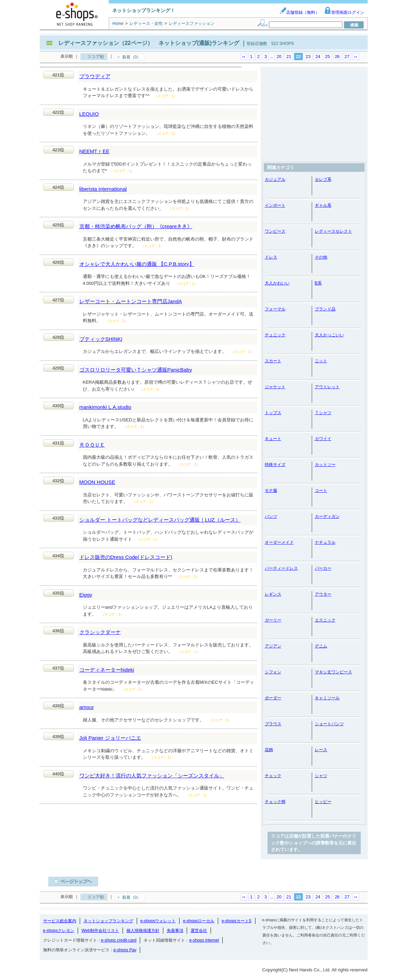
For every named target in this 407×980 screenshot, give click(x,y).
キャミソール (327, 698)
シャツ (321, 776)
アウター (323, 594)
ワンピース (275, 231)
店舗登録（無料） (299, 12)
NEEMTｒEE (95, 151)
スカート (273, 361)
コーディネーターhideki (107, 670)
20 (279, 57)
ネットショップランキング (108, 921)
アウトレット (327, 387)
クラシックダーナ (100, 632)
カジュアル (275, 179)
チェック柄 (275, 802)
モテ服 (271, 491)
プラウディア (95, 76)
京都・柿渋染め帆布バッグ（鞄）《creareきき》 (136, 226)
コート (321, 491)
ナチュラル (325, 542)
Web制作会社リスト (100, 931)
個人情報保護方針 (143, 931)
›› (356, 57)
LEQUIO (89, 114)
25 (328, 57)
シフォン (273, 672)
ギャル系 (323, 205)
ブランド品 (325, 309)
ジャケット (275, 387)
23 (308, 57)
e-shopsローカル (199, 921)
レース (321, 750)
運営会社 (199, 931)
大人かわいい (277, 283)
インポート (275, 205)
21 (289, 57)
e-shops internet (204, 940)
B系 (318, 283)
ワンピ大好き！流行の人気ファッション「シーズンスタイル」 (152, 776)
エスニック (325, 620)
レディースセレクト (333, 231)
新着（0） (132, 57)
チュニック (275, 335)
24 (318, 57)
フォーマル (275, 309)
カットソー (325, 465)
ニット (321, 361)
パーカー (323, 568)
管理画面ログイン (344, 12)
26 (337, 57)
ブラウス (273, 724)
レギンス (273, 594)
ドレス (271, 257)
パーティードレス (281, 568)
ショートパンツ (329, 724)
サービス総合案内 (60, 921)
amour (87, 707)
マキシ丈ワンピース (333, 672)
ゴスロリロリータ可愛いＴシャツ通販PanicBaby (136, 370)
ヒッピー (323, 802)
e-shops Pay (125, 950)
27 (347, 57)
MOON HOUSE (97, 482)
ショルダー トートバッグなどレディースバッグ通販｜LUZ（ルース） (160, 520)
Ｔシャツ (323, 413)
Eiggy (86, 595)
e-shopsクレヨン (59, 931)
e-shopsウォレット (158, 921)
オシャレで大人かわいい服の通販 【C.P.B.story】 (137, 264)
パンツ (271, 516)
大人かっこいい (329, 335)
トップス (273, 413)
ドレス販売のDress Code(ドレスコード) (126, 557)
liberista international (103, 189)
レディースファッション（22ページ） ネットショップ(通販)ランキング (149, 43)
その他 (321, 257)
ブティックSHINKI (101, 339)
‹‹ (244, 57)
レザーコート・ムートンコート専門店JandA (131, 301)
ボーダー (273, 698)
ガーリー (273, 620)
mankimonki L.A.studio (105, 407)
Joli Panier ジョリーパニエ (110, 738)
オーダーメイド (279, 542)
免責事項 (175, 931)
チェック (273, 776)
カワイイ (323, 439)
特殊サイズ (275, 465)
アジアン (273, 646)
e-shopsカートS (237, 921)
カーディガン (327, 516)
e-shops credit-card (119, 940)
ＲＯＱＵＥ (92, 445)
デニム (321, 646)
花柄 (269, 750)
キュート (273, 439)
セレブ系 (323, 179)
